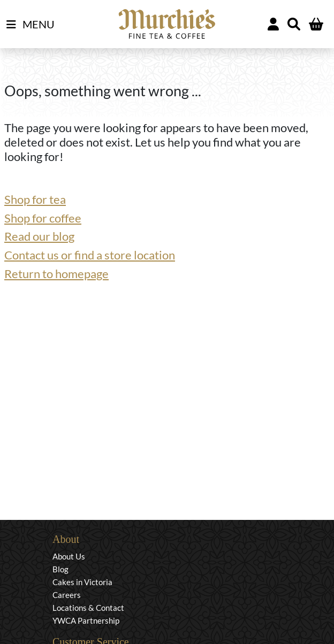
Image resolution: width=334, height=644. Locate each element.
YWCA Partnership (86, 620)
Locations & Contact (88, 608)
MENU (31, 25)
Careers (67, 595)
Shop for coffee (43, 218)
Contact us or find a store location (90, 255)
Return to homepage (56, 274)
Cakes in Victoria (82, 582)
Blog (60, 569)
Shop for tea (35, 199)
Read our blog (39, 236)
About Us (69, 556)
